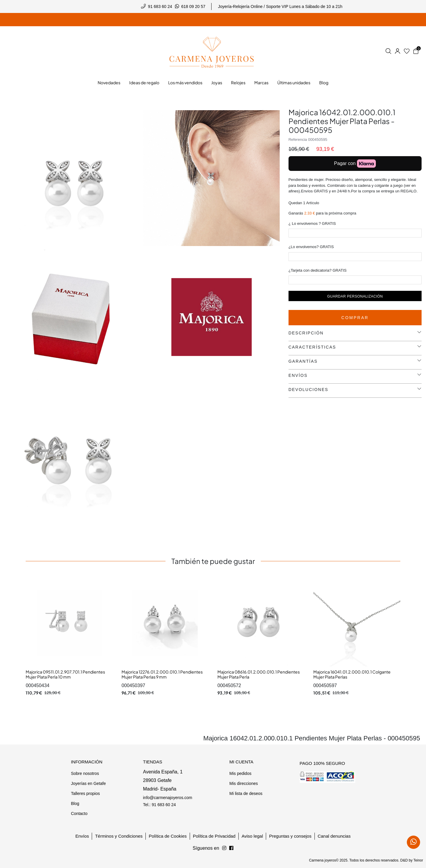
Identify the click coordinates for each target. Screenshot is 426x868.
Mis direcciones (243, 783)
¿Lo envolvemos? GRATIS (311, 247)
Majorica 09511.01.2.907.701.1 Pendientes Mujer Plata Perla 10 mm (65, 674)
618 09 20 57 (193, 6)
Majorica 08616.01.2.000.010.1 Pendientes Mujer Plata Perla (259, 674)
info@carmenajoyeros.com (168, 798)
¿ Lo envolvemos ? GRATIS (312, 223)
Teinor (418, 860)
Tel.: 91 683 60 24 (159, 805)
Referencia (298, 140)
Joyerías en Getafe (88, 783)
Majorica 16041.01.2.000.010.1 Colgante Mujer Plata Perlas (352, 674)
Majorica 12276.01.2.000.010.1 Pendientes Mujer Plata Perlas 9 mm (162, 674)
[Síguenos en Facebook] (224, 848)
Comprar (355, 318)
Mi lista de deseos (246, 793)
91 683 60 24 (160, 6)
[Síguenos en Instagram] (231, 848)
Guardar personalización (355, 296)
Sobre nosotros (85, 773)
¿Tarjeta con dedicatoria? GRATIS (318, 270)
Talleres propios (85, 793)
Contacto (79, 813)
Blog (75, 803)
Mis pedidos (240, 773)
